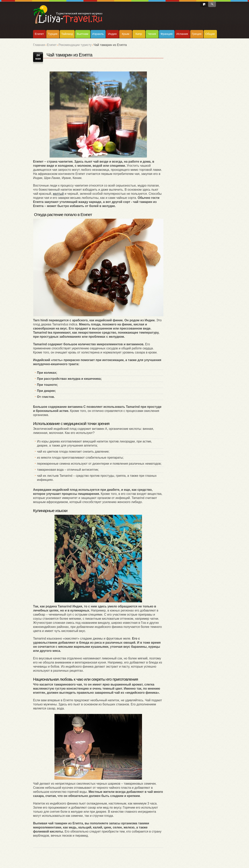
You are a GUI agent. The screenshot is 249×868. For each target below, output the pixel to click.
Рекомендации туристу (75, 45)
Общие (210, 34)
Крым (125, 34)
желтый (58, 194)
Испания (182, 34)
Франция (166, 34)
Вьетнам (82, 34)
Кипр (139, 34)
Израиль (98, 34)
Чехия (152, 34)
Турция (53, 34)
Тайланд (67, 34)
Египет (39, 34)
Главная (39, 45)
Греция (197, 34)
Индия (112, 34)
